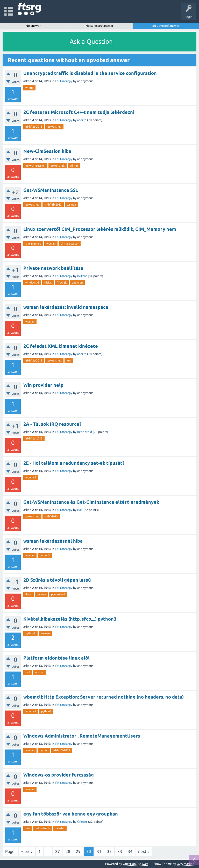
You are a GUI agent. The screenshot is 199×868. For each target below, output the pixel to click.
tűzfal (48, 282)
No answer (33, 26)
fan (27, 828)
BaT (80, 510)
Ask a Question (91, 41)
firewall (62, 282)
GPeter (82, 822)
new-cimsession (35, 166)
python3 (45, 555)
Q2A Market (185, 864)
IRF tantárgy (64, 81)
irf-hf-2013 (51, 516)
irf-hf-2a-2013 (34, 438)
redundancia (42, 828)
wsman (71, 205)
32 (109, 851)
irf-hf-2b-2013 (53, 205)
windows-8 (32, 282)
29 (78, 851)
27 (58, 851)
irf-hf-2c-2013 (34, 127)
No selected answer (99, 26)
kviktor (82, 276)
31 (99, 851)
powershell (54, 127)
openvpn (77, 282)
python (44, 750)
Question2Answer (136, 864)
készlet (60, 828)
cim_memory (33, 244)
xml (69, 360)
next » (144, 851)
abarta (82, 120)
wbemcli (31, 477)
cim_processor (70, 244)
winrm (29, 88)
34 (130, 851)
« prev (27, 851)
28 (68, 851)
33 (120, 851)
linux (29, 594)
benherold (85, 432)
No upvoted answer (166, 26)
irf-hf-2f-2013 (62, 750)
